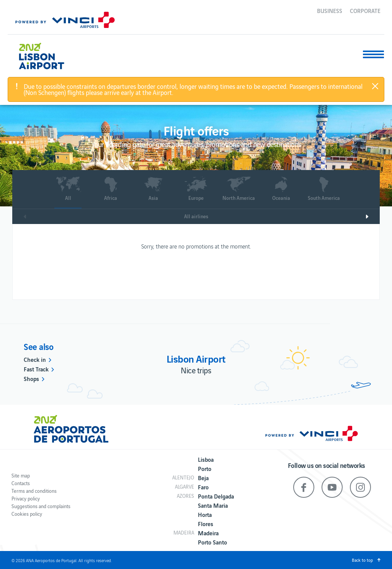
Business (330, 10)
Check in (35, 359)
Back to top (362, 560)
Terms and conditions (34, 491)
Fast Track (36, 369)
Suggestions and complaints (41, 506)
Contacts (21, 483)
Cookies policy (27, 514)
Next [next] (372, 217)
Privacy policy (26, 498)
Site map (21, 475)
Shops (31, 378)
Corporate (365, 10)
